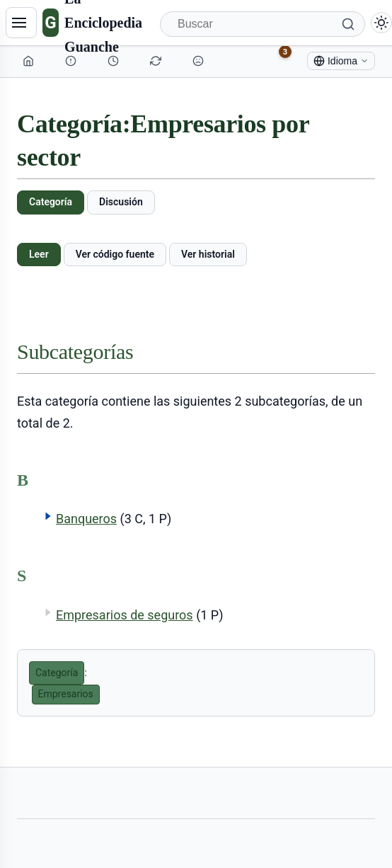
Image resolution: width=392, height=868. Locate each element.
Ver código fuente (115, 254)
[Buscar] (263, 24)
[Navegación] (21, 23)
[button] (48, 516)
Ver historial (208, 254)
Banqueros (86, 519)
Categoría (51, 202)
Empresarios (66, 694)
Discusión (121, 202)
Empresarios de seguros (125, 615)
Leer (39, 254)
